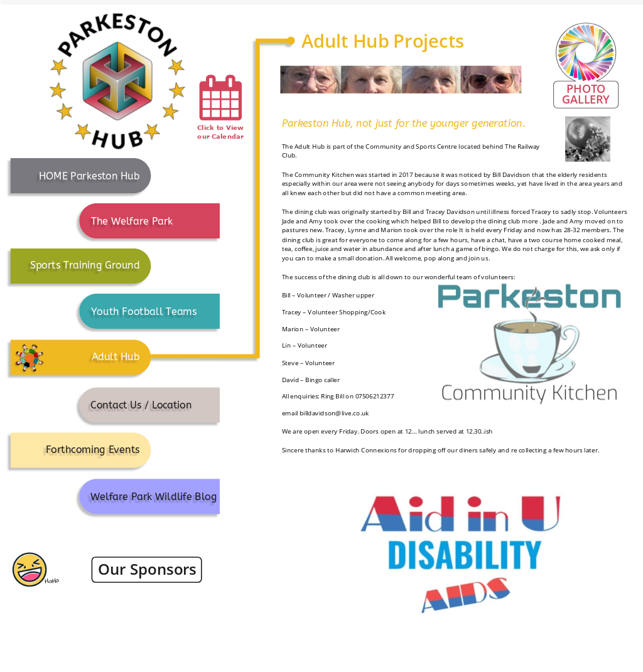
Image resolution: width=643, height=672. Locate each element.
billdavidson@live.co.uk (334, 413)
